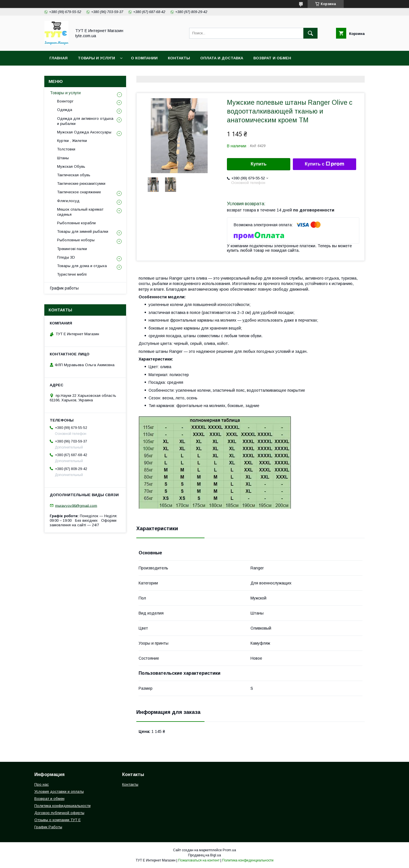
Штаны (63, 158)
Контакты (179, 58)
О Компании (144, 58)
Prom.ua (229, 850)
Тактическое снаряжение (79, 192)
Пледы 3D (66, 257)
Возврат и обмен (272, 58)
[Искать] (310, 33)
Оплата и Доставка (222, 58)
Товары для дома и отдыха (82, 266)
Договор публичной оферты (59, 813)
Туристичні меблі (72, 274)
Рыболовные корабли (76, 223)
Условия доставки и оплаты (59, 792)
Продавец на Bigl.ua (204, 855)
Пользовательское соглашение (171, 73)
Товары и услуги (96, 58)
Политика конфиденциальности (87, 73)
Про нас (42, 784)
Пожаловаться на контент (199, 860)
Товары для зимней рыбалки (83, 231)
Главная (59, 58)
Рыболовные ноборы (76, 240)
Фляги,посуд (68, 201)
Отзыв (225, 73)
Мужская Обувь (71, 166)
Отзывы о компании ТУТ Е (58, 820)
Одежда (65, 110)
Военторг (65, 101)
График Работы (48, 827)
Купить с (325, 164)
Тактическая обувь (74, 175)
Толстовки (66, 149)
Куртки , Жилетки (72, 141)
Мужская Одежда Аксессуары (84, 132)
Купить (259, 164)
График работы (64, 288)
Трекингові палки (72, 249)
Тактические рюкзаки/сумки (81, 184)
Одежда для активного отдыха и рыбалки (85, 121)
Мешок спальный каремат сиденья (80, 212)
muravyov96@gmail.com (76, 505)
